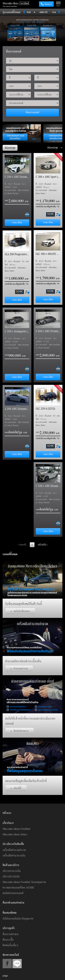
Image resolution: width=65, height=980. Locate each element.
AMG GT (43, 12)
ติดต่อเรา (46, 4)
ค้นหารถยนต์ (32, 112)
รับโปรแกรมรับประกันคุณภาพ (18, 918)
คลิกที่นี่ (16, 788)
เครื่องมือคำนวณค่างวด (14, 850)
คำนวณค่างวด (19, 668)
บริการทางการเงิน (12, 871)
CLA (54, 12)
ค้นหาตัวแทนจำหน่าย (13, 903)
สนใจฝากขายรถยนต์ (13, 893)
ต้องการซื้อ (8, 940)
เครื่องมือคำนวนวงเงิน (14, 855)
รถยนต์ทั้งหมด (10, 554)
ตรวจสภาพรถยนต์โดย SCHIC (19, 887)
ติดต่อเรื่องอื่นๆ (10, 945)
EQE (29, 12)
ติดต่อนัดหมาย (19, 731)
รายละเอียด (17, 222)
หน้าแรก (7, 813)
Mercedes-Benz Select (15, 834)
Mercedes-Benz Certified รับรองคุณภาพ (24, 882)
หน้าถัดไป (43, 545)
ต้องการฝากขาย (11, 934)
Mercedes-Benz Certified (16, 829)
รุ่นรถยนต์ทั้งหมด (12, 12)
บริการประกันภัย (11, 876)
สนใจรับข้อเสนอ (20, 611)
